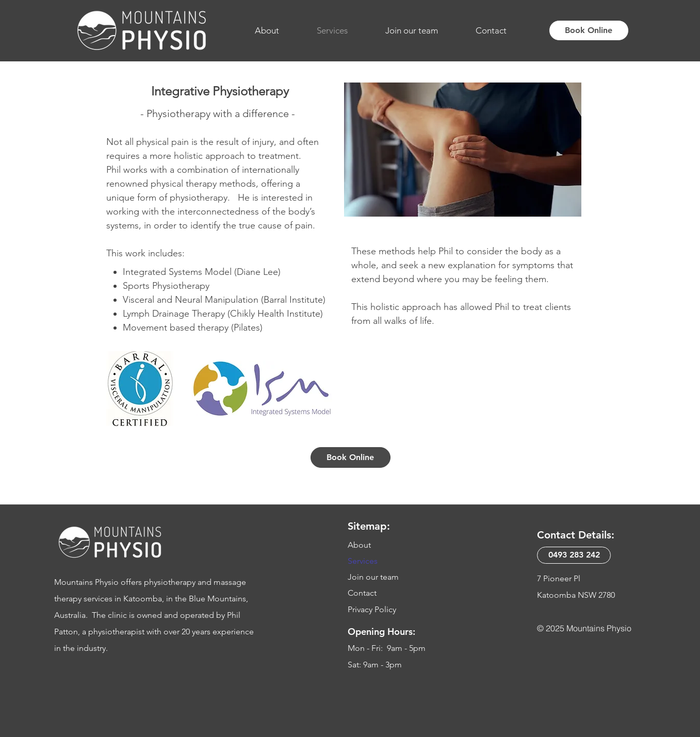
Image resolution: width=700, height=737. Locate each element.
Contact (362, 593)
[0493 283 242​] (574, 555)
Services (363, 561)
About (359, 545)
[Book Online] (589, 30)
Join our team (373, 577)
